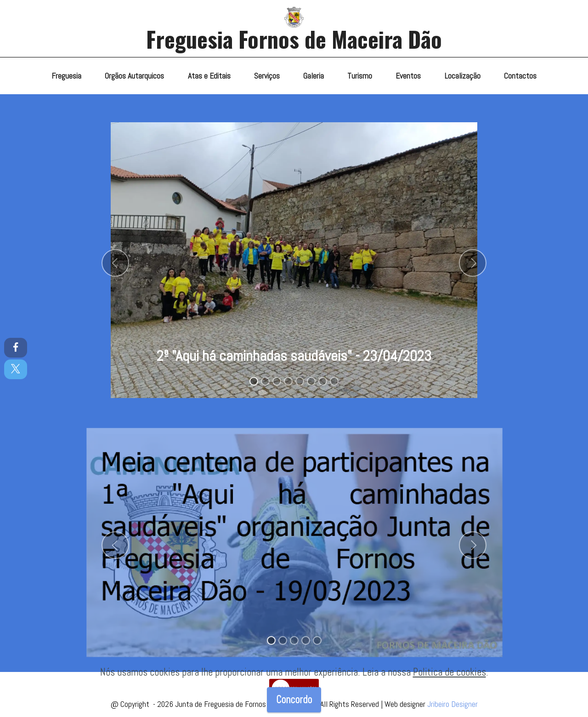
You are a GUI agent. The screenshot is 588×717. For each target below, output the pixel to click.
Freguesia (66, 76)
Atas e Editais (209, 76)
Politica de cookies (449, 672)
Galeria (314, 76)
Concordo (294, 700)
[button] (115, 263)
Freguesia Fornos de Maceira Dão (294, 39)
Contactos (520, 76)
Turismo (360, 76)
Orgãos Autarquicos (134, 76)
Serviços (267, 76)
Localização (463, 76)
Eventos (408, 76)
